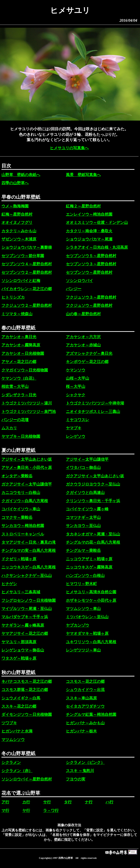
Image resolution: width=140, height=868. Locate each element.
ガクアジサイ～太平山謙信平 (27, 484)
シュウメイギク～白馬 (21, 698)
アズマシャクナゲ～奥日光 (89, 353)
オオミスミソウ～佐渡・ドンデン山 (97, 222)
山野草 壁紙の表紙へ (21, 175)
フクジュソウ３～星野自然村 (91, 297)
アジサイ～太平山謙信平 (87, 459)
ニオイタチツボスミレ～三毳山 (93, 412)
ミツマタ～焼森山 (17, 314)
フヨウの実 (76, 779)
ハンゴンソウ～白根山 (85, 576)
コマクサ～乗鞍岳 (17, 517)
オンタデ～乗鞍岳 (17, 476)
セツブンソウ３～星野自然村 (91, 264)
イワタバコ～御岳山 (83, 468)
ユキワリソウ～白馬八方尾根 (91, 642)
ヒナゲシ (9, 584)
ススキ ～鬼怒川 (80, 771)
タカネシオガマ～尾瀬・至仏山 (93, 534)
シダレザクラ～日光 (19, 395)
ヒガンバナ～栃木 (81, 731)
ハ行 (109, 802)
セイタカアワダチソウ (85, 706)
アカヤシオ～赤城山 (83, 345)
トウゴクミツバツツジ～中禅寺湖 (95, 403)
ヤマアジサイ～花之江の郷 (25, 633)
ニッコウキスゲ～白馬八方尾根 (29, 567)
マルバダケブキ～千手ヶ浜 (25, 617)
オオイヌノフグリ (17, 222)
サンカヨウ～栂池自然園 (23, 526)
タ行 (68, 802)
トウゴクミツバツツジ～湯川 (27, 403)
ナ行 (89, 802)
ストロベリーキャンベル (23, 534)
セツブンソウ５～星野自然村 (91, 256)
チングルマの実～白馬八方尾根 (29, 550)
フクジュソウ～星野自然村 (89, 305)
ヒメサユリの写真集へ (69, 148)
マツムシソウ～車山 (83, 609)
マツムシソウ (13, 740)
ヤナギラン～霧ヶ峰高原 (23, 625)
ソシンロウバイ (79, 281)
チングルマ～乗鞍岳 (83, 550)
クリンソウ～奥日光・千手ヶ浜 (93, 501)
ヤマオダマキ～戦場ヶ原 (87, 633)
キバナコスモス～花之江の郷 (27, 681)
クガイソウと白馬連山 (85, 493)
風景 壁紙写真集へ (83, 175)
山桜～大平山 (78, 378)
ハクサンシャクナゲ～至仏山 (27, 576)
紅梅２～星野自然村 (83, 206)
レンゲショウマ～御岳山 (23, 650)
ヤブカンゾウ (78, 625)
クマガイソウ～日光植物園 (25, 370)
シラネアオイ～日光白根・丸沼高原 (97, 247)
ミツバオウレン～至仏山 (87, 617)
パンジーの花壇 (15, 420)
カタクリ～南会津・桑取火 (89, 231)
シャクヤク (76, 395)
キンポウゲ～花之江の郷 (87, 362)
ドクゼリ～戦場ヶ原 (19, 559)
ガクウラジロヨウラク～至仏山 (93, 484)
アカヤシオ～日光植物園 (23, 353)
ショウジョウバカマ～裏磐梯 (27, 247)
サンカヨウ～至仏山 (83, 526)
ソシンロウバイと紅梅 (21, 281)
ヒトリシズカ (13, 297)
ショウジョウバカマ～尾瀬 (89, 239)
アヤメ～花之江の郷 (19, 362)
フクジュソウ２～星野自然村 (27, 305)
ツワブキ (9, 723)
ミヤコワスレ (78, 420)
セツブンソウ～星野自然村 (89, 272)
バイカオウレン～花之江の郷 (27, 289)
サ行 (47, 802)
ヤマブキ (74, 428)
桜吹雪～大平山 (15, 386)
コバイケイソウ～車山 (21, 509)
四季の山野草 (66, 858)
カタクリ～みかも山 (19, 231)
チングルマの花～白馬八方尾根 (93, 542)
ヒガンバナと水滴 (17, 731)
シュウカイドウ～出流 (85, 690)
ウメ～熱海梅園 (15, 206)
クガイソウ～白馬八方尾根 (25, 501)
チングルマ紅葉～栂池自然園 (91, 714)
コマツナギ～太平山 (83, 517)
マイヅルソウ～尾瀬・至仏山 (27, 609)
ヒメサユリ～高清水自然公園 (91, 592)
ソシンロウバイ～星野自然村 (27, 779)
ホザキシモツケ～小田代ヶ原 (91, 600)
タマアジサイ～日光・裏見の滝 (29, 542)
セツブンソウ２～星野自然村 (27, 272)
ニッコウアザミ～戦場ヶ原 (89, 559)
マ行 (5, 810)
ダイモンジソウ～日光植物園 (27, 714)
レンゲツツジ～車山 (83, 650)
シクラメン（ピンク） (85, 762)
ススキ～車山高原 (81, 698)
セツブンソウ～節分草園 (23, 256)
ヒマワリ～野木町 (81, 584)
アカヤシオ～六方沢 (83, 337)
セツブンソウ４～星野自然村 (27, 264)
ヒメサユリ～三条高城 (21, 592)
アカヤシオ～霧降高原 (21, 345)
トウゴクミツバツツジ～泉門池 (29, 412)
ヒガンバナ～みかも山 (85, 723)
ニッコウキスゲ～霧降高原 (89, 567)
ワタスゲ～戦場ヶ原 (19, 658)
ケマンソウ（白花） (19, 378)
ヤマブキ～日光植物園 (21, 436)
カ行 (26, 802)
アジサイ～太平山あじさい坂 (27, 459)
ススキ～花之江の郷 (19, 706)
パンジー (74, 289)
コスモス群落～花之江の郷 (25, 690)
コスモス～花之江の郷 (85, 681)
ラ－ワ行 (51, 810)
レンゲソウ (76, 436)
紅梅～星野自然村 (17, 214)
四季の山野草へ (15, 183)
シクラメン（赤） (17, 771)
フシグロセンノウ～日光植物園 (29, 600)
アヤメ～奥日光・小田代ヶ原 (27, 468)
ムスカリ (9, 428)
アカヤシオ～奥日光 (19, 337)
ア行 (5, 802)
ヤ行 (26, 810)
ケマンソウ (76, 370)
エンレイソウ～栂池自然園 (89, 214)
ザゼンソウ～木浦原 (19, 239)
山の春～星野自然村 (83, 314)
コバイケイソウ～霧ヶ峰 (87, 509)
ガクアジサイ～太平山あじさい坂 (95, 476)
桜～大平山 (76, 386)
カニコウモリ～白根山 (21, 493)
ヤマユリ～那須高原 (19, 642)
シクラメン (11, 762)
